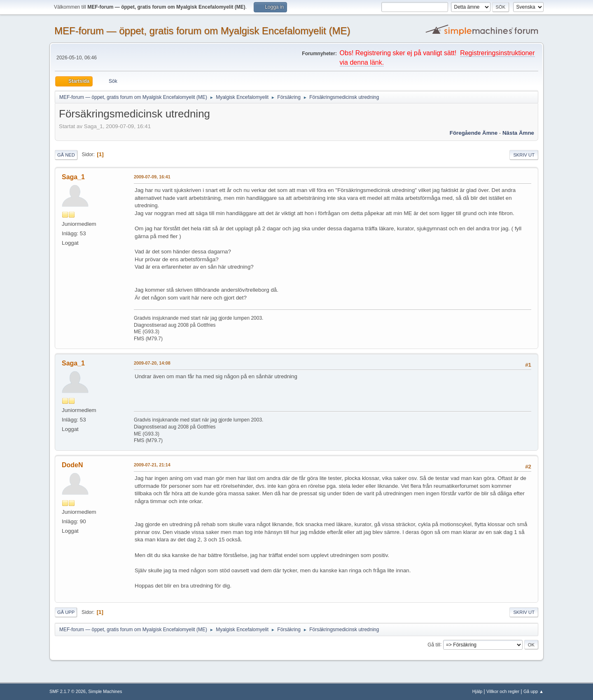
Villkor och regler (503, 691)
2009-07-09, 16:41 (152, 177)
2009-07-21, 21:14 (152, 465)
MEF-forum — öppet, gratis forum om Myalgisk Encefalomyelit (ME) (202, 31)
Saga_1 (73, 177)
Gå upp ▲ (533, 691)
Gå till (434, 644)
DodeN (72, 465)
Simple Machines (105, 691)
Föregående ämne (474, 133)
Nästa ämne (518, 133)
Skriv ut (524, 155)
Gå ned (66, 155)
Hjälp (477, 691)
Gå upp (66, 612)
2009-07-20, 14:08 (152, 363)
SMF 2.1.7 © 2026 (68, 691)
